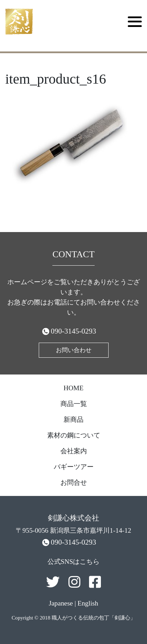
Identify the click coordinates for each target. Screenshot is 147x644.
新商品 (73, 419)
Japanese (61, 603)
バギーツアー (74, 467)
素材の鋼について (74, 435)
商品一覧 (74, 404)
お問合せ (74, 482)
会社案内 (74, 451)
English (88, 603)
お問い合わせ (74, 350)
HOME (73, 388)
